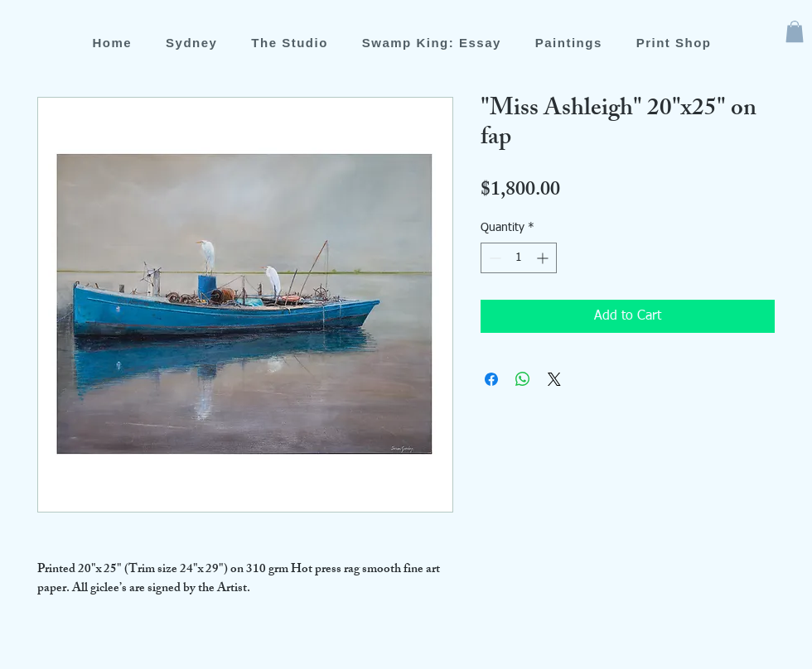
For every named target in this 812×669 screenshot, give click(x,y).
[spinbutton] (519, 258)
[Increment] (544, 258)
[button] (795, 31)
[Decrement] (493, 258)
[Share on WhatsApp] (523, 379)
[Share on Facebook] (491, 379)
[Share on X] (554, 379)
